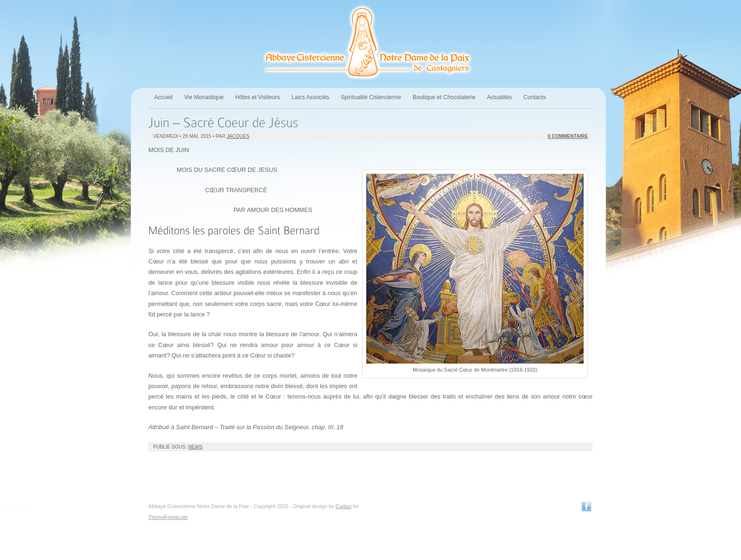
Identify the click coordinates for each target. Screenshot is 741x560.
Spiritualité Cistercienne (371, 97)
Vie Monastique (204, 97)
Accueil (163, 97)
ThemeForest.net (168, 517)
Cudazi (344, 506)
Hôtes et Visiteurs (258, 97)
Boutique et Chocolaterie (444, 97)
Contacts (534, 97)
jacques (238, 136)
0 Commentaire (568, 136)
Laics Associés (310, 97)
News (195, 447)
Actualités (499, 97)
